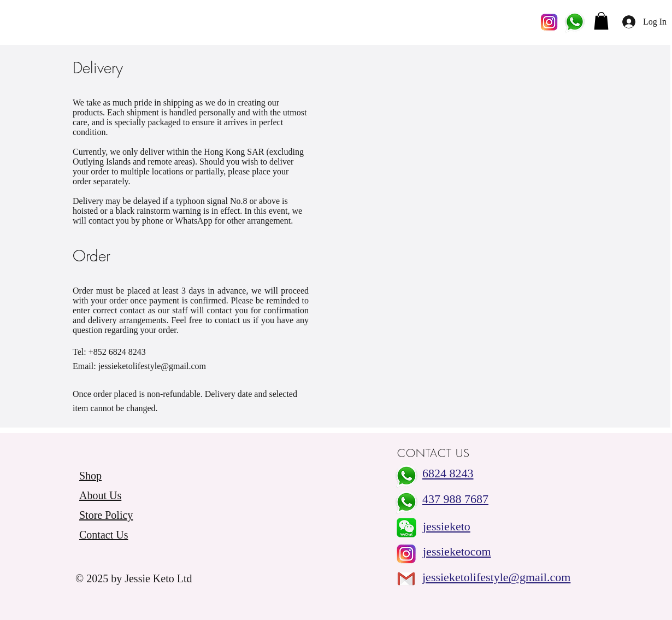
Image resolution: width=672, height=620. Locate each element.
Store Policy (106, 515)
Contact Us (104, 535)
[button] (601, 21)
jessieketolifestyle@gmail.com (152, 366)
